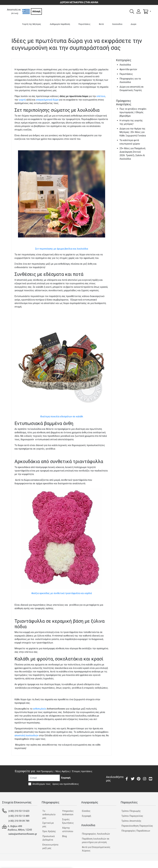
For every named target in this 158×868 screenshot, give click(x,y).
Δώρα (133, 24)
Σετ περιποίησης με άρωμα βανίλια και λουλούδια (62, 249)
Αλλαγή (36, 11)
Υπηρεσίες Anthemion (68, 813)
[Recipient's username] (44, 778)
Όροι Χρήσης (49, 831)
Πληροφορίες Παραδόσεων (136, 831)
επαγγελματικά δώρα (47, 100)
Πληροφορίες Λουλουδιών (96, 834)
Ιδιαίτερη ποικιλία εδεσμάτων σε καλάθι (62, 416)
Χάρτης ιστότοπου (68, 830)
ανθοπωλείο (39, 709)
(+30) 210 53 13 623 (19, 811)
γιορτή (22, 100)
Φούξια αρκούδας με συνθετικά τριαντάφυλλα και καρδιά (62, 593)
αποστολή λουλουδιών (27, 735)
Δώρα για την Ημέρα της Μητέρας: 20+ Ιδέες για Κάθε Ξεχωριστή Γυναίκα (133, 132)
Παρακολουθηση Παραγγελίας (137, 826)
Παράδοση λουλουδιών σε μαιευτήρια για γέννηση (96, 840)
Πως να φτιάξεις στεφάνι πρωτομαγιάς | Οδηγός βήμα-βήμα (133, 112)
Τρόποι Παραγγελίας (132, 816)
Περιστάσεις (84, 24)
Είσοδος (86, 811)
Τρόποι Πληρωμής (131, 811)
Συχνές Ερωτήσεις (68, 821)
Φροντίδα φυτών (128, 69)
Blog (64, 836)
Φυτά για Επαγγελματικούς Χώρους (96, 849)
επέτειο (101, 96)
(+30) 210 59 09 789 (19, 821)
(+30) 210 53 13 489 (19, 816)
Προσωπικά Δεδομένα (49, 838)
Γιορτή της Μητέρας (32, 24)
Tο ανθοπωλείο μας (49, 814)
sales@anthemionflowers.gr (23, 834)
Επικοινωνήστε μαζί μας (50, 846)
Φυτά (101, 24)
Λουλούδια (117, 24)
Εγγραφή (86, 816)
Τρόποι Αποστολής (131, 821)
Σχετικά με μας (48, 825)
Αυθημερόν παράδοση (60, 24)
